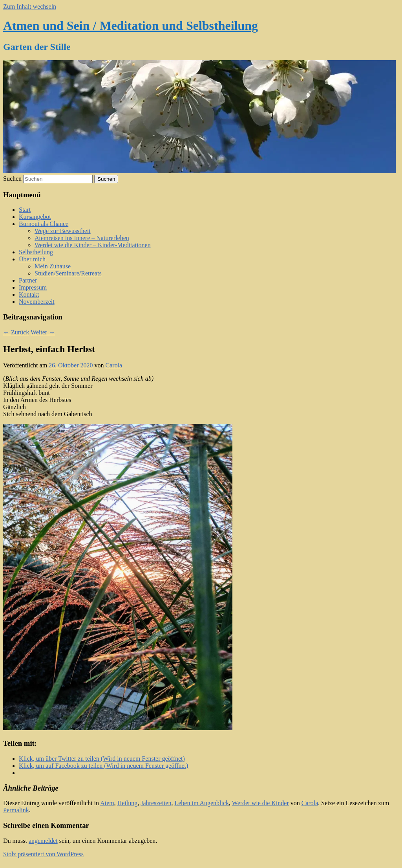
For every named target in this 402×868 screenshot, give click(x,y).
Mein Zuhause (53, 266)
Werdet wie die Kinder (260, 803)
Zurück (16, 332)
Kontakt (29, 295)
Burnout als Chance (44, 224)
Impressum (33, 287)
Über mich (32, 259)
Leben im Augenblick (202, 803)
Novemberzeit (37, 302)
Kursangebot (35, 217)
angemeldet (43, 841)
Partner (28, 280)
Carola (114, 365)
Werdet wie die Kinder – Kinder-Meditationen (93, 245)
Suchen (12, 179)
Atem (107, 803)
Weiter (43, 332)
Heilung (128, 803)
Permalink (16, 810)
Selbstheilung (36, 252)
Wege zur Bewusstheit (63, 231)
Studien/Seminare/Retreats (68, 273)
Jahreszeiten (156, 803)
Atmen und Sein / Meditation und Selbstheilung (131, 26)
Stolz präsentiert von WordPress (43, 854)
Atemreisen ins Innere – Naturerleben (82, 238)
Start (25, 210)
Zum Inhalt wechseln (30, 6)
